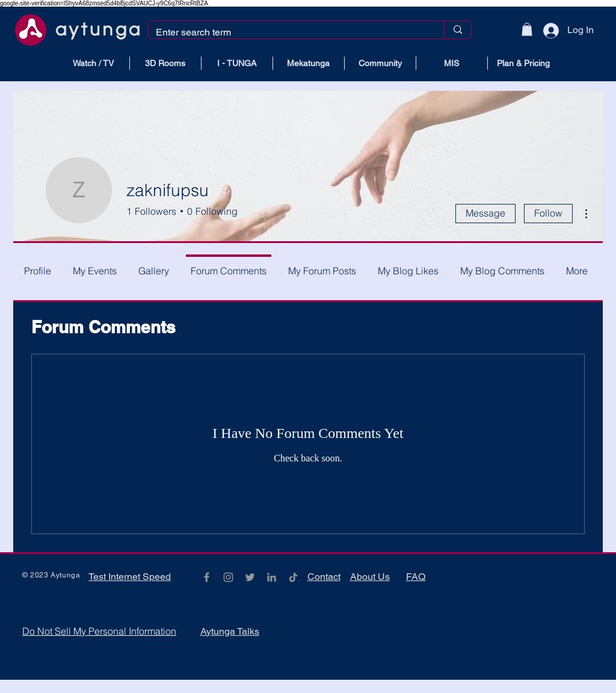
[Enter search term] (287, 32)
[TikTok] (293, 577)
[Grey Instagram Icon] (228, 577)
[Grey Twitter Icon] (250, 577)
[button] (527, 29)
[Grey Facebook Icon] (207, 577)
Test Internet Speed (130, 577)
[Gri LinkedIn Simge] (272, 577)
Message (485, 213)
